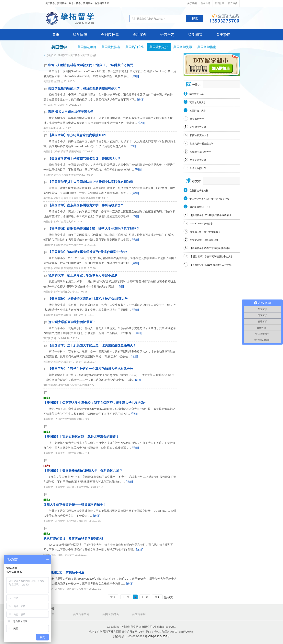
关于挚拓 (192, 3)
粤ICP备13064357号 (157, 636)
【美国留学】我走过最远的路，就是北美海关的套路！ (110, 434)
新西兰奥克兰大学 (199, 135)
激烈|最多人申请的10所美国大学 (71, 112)
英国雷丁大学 (197, 94)
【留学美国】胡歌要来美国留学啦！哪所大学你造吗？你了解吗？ (94, 229)
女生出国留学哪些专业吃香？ (205, 232)
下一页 (145, 597)
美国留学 (75, 55)
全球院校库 (110, 35)
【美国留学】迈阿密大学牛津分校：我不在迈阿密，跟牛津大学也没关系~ (110, 400)
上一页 (126, 597)
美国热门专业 (135, 47)
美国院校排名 (111, 47)
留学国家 (80, 35)
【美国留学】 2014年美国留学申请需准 (210, 215)
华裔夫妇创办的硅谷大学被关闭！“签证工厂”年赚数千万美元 (91, 65)
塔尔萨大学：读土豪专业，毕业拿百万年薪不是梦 (83, 275)
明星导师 (206, 3)
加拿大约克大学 (198, 160)
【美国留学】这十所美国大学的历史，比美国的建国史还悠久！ (92, 345)
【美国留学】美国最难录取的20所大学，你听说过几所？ (110, 468)
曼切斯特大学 (197, 119)
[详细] (135, 76)
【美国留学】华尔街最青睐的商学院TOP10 (78, 135)
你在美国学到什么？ (200, 207)
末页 (157, 597)
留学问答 (195, 35)
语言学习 (167, 35)
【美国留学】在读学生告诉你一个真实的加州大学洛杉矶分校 (91, 369)
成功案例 (140, 35)
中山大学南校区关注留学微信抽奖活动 (209, 199)
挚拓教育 (63, 55)
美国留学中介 (81, 614)
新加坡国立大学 (198, 127)
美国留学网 (139, 614)
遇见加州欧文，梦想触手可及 (110, 570)
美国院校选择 (159, 47)
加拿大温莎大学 (198, 168)
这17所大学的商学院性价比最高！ (72, 322)
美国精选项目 (87, 47)
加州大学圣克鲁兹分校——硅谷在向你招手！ (110, 502)
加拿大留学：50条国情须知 (204, 240)
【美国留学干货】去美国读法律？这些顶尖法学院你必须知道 (91, 182)
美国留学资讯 (183, 47)
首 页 (113, 597)
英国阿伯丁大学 (198, 111)
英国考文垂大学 (198, 102)
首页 (56, 35)
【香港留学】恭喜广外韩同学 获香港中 (210, 248)
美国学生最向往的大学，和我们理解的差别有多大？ (84, 88)
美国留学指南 (207, 47)
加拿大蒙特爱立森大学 (202, 144)
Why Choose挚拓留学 (201, 224)
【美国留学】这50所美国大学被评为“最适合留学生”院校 (88, 252)
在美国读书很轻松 (199, 191)
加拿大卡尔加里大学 (200, 152)
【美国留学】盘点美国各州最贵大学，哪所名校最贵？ (86, 205)
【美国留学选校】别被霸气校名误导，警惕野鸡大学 (84, 158)
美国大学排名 (111, 614)
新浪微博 (219, 3)
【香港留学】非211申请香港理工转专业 (211, 265)
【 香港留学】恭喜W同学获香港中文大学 (211, 257)
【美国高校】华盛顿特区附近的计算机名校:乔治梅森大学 (88, 299)
